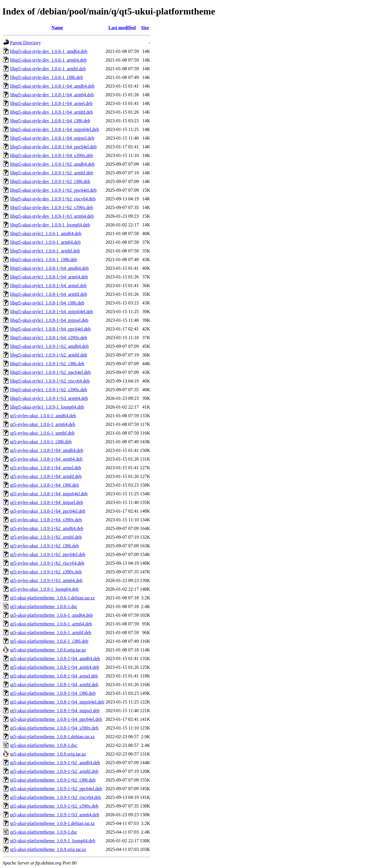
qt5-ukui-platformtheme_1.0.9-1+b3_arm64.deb (55, 815)
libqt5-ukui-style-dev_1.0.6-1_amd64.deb (49, 51)
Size (145, 28)
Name (57, 28)
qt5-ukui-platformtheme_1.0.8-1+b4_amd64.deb (55, 659)
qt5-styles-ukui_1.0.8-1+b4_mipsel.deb (47, 502)
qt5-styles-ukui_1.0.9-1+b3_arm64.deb (46, 580)
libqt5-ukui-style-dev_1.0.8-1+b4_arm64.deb (52, 95)
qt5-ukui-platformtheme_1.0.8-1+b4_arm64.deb (55, 667)
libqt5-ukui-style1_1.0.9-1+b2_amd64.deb (49, 346)
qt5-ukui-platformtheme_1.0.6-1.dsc (44, 606)
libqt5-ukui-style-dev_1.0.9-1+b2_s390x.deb (52, 207)
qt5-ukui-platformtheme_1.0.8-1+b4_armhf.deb (54, 685)
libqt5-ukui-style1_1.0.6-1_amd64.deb (46, 233)
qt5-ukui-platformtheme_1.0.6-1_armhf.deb (51, 632)
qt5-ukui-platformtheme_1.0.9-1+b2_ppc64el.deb (56, 789)
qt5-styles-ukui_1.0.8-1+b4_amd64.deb (47, 450)
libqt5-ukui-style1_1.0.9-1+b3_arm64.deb (49, 398)
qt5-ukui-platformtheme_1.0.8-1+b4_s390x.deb (54, 728)
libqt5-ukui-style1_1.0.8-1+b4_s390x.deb (49, 338)
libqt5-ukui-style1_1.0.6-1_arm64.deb (45, 242)
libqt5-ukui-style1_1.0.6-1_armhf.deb (45, 251)
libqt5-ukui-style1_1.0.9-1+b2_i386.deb (47, 364)
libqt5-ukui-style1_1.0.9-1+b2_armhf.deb (49, 355)
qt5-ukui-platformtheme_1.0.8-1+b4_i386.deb (53, 693)
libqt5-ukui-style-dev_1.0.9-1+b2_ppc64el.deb (53, 190)
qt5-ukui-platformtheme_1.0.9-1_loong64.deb (53, 841)
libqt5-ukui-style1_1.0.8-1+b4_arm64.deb (49, 277)
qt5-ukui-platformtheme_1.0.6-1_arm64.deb (51, 624)
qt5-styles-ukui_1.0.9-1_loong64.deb (44, 589)
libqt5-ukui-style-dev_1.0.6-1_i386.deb (47, 77)
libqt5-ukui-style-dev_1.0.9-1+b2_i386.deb (50, 181)
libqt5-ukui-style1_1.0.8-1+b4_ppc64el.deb (50, 329)
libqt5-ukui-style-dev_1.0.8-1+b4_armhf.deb (52, 112)
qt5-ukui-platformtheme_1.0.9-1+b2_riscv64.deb (55, 797)
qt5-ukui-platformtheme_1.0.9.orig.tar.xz (48, 849)
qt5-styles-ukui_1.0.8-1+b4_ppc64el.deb (48, 511)
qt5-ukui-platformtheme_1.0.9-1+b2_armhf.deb (54, 771)
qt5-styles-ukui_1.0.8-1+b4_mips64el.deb (49, 494)
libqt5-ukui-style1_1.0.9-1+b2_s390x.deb (49, 390)
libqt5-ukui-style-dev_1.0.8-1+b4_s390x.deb (52, 155)
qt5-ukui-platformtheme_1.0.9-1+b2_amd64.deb (55, 763)
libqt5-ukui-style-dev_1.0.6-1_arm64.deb (48, 60)
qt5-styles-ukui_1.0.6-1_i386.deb (41, 442)
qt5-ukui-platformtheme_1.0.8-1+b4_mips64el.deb (57, 702)
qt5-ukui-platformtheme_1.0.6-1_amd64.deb (51, 615)
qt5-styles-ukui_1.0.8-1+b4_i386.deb (45, 485)
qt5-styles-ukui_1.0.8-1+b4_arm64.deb (46, 459)
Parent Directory (25, 43)
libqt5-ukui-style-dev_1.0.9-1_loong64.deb (50, 225)
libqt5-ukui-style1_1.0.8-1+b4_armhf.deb (49, 294)
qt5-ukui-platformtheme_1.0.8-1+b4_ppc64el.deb (56, 719)
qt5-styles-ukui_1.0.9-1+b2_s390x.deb (46, 572)
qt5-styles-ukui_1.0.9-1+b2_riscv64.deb (47, 563)
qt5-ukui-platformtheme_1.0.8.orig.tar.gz (48, 754)
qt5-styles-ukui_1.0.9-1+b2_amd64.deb (47, 528)
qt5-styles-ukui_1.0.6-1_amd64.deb (43, 416)
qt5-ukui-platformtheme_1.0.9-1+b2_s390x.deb (54, 806)
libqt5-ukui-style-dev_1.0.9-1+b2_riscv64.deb (53, 199)
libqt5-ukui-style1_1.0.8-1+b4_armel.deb (48, 286)
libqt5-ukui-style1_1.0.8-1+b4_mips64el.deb (52, 312)
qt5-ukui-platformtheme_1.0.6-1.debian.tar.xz (52, 598)
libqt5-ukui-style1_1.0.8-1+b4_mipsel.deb (49, 320)
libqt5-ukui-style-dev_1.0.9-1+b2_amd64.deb (52, 164)
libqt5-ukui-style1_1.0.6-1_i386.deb (44, 260)
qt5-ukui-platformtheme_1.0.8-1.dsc (44, 745)
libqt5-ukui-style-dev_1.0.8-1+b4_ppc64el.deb (53, 147)
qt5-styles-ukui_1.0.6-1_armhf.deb (42, 433)
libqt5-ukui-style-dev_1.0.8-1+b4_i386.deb (50, 121)
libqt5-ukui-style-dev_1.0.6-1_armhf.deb (48, 69)
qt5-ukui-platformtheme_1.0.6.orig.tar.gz (48, 650)
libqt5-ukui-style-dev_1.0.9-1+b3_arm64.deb (52, 216)
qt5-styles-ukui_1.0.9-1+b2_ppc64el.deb (48, 554)
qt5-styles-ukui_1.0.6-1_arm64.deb (43, 424)
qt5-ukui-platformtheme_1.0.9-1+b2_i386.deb (53, 780)
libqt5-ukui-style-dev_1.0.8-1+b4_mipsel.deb (52, 138)
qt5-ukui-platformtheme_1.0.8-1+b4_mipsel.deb (55, 711)
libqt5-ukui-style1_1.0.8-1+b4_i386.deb (47, 303)
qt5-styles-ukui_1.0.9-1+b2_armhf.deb (46, 537)
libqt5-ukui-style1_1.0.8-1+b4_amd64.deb (49, 268)
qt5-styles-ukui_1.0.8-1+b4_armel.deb (46, 468)
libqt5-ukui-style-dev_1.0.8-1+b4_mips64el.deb (54, 129)
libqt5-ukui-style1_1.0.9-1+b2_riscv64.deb (50, 381)
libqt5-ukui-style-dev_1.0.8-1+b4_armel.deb (51, 103)
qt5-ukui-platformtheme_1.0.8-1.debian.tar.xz (52, 737)
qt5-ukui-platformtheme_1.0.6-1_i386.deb (49, 641)
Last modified (122, 28)
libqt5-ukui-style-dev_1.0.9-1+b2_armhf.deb (52, 173)
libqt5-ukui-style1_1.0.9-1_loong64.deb (47, 407)
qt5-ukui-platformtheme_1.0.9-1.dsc (44, 832)
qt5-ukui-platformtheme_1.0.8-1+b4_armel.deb (54, 676)
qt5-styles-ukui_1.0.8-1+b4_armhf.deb (46, 476)
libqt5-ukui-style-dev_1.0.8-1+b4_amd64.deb (52, 86)
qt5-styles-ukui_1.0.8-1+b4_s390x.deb (46, 520)
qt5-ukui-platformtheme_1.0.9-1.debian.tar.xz (52, 823)
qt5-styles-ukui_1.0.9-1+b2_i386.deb (45, 546)
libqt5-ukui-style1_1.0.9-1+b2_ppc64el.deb (50, 372)
